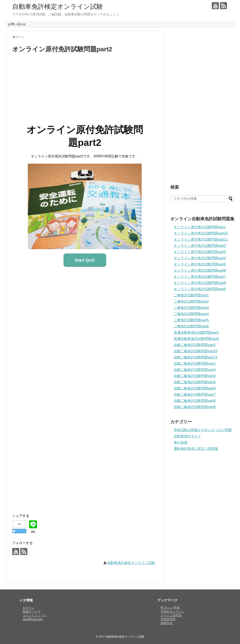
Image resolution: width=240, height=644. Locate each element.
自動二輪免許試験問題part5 (195, 382)
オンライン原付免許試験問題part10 (201, 233)
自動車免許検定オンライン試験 (58, 7)
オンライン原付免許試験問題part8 (200, 283)
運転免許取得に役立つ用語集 (196, 449)
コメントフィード (35, 615)
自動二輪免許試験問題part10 (196, 351)
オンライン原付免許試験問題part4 (200, 258)
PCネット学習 (170, 608)
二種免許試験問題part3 (191, 308)
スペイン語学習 (171, 615)
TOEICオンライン (173, 611)
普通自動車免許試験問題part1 (196, 332)
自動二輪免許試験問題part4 (195, 376)
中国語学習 (168, 619)
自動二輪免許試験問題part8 (195, 401)
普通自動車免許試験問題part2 (196, 339)
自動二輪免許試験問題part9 (195, 407)
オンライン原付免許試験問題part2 (200, 246)
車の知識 (181, 442)
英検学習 (166, 623)
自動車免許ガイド (187, 436)
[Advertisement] (85, 87)
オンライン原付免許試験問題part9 (200, 289)
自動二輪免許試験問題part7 (195, 395)
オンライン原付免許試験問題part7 (200, 277)
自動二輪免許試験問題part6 (195, 388)
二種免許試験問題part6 (191, 326)
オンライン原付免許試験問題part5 (200, 264)
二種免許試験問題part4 (191, 314)
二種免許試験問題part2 (191, 301)
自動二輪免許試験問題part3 (195, 370)
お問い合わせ (17, 24)
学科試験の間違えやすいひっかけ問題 (203, 430)
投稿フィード (32, 611)
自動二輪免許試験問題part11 (196, 357)
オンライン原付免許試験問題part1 (200, 227)
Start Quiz (85, 260)
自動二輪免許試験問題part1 (195, 345)
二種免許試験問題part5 (191, 320)
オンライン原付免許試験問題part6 (200, 270)
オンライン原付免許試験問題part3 (200, 252)
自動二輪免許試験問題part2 (195, 363)
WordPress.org (33, 619)
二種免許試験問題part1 (191, 295)
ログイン (29, 608)
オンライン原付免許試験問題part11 (201, 239)
